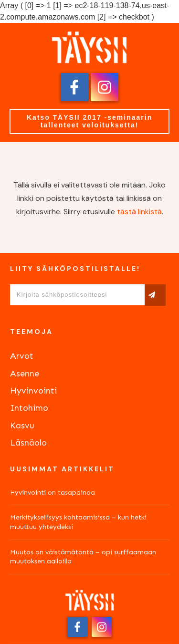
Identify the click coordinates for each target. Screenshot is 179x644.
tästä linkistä (139, 212)
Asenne (25, 374)
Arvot (22, 356)
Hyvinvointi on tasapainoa (53, 493)
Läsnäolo (28, 443)
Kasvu (22, 426)
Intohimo (29, 408)
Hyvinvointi (33, 391)
